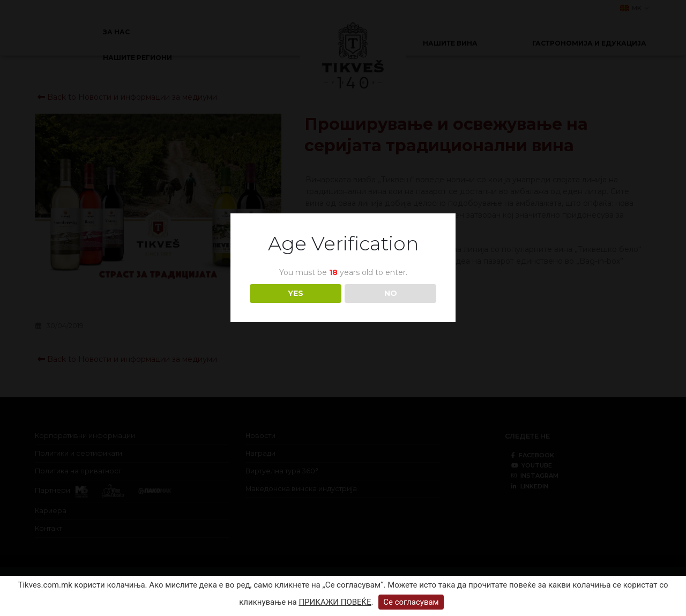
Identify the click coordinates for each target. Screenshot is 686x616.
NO (391, 293)
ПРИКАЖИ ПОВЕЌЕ (335, 602)
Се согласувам (411, 602)
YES (296, 293)
